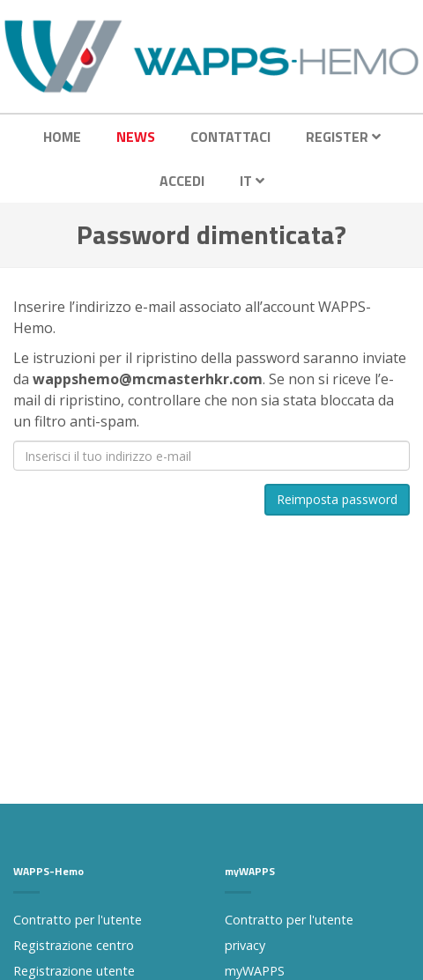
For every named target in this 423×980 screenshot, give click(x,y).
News (136, 137)
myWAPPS (255, 971)
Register (343, 137)
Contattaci (230, 137)
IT (252, 181)
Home (62, 137)
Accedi (182, 181)
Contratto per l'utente (78, 920)
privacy (245, 945)
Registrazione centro (74, 945)
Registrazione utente (74, 971)
